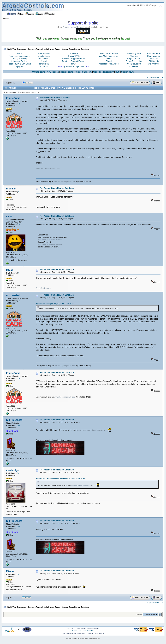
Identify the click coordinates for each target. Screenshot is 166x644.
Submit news (127, 72)
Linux (74, 64)
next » (160, 77)
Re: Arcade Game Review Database (57, 188)
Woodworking (44, 59)
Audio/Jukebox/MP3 (109, 53)
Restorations (44, 53)
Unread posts (39, 72)
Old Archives (154, 64)
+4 (19, 103)
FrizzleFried (13, 98)
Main (19, 53)
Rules (78, 72)
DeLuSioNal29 (14, 420)
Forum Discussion (134, 61)
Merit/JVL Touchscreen (109, 56)
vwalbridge (12, 470)
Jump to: (139, 615)
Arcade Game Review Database (55, 98)
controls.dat (44, 64)
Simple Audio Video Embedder (83, 631)
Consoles (109, 59)
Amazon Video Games (73, 27)
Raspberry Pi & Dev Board (19, 64)
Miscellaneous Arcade (109, 64)
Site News (134, 67)
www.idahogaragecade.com (65, 181)
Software (74, 53)
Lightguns (19, 67)
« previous (152, 77)
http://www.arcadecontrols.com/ (50, 240)
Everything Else (134, 53)
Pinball (109, 61)
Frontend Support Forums (74, 61)
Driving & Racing (19, 59)
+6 (19, 224)
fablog (10, 270)
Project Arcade (134, 59)
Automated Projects (19, 61)
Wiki (95, 72)
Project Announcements (19, 56)
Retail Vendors (154, 56)
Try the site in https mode (74, 67)
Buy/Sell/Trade (154, 53)
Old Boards (154, 61)
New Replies (53, 72)
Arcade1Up (44, 67)
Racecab (48, 288)
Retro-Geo (40, 288)
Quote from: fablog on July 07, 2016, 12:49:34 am (55, 304)
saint (9, 216)
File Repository (106, 72)
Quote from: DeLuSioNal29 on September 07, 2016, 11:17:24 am (61, 478)
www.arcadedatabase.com (48, 169)
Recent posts (67, 72)
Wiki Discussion (134, 64)
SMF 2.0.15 (71, 628)
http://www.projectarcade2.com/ (50, 244)
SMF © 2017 (81, 628)
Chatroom (87, 72)
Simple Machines (93, 628)
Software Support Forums (74, 59)
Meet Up (134, 56)
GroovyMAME (74, 56)
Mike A (10, 571)
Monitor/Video (44, 56)
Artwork (44, 61)
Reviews (154, 59)
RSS (118, 72)
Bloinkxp (11, 189)
